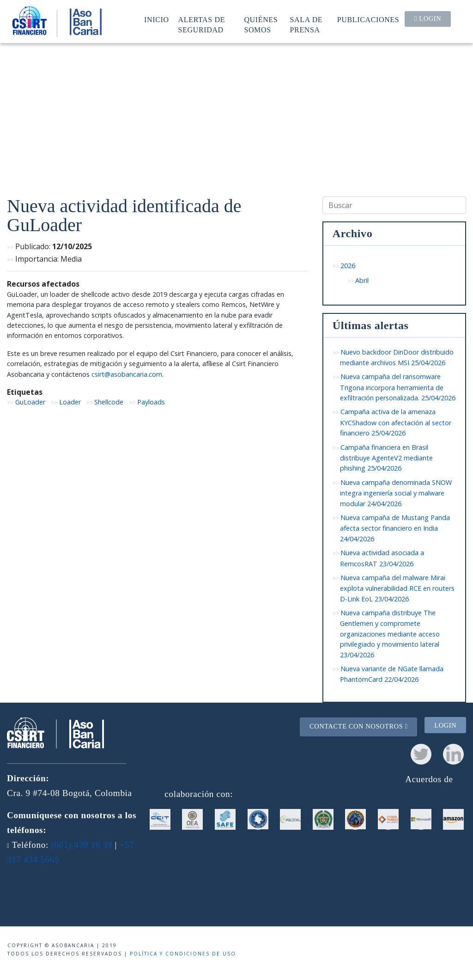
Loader (70, 402)
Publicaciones (368, 20)
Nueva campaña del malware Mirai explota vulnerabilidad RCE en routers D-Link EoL (397, 588)
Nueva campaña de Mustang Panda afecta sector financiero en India (395, 528)
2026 (348, 266)
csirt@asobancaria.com (127, 374)
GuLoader (30, 402)
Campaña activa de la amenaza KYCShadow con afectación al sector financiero (396, 422)
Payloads (151, 402)
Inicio (157, 20)
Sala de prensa (306, 25)
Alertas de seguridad (202, 25)
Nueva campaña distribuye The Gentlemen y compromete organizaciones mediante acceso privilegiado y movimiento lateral (390, 634)
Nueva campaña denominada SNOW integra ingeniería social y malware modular (396, 493)
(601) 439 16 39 (82, 845)
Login (428, 18)
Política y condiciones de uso (183, 954)
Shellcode (109, 402)
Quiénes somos (261, 25)
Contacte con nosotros (359, 726)
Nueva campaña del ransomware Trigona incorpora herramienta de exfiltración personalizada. (398, 387)
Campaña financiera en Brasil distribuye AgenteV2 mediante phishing (386, 458)
